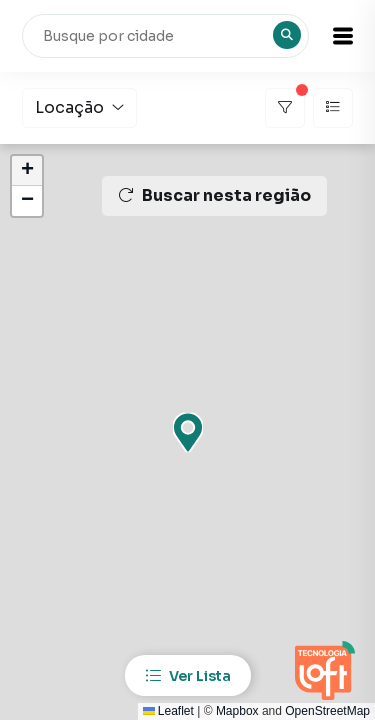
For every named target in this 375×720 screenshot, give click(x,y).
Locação (79, 107)
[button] (343, 36)
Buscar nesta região (214, 195)
